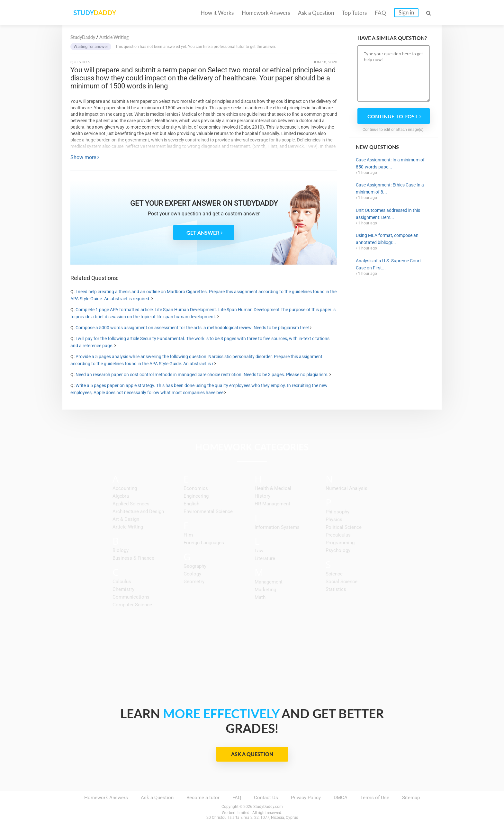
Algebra (121, 496)
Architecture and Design (138, 511)
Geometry (194, 582)
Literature (265, 558)
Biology (121, 550)
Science (334, 574)
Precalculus (338, 535)
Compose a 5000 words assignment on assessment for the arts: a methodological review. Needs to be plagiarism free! (192, 328)
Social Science (342, 582)
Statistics (336, 589)
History (262, 496)
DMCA (341, 798)
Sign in (406, 12)
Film (188, 535)
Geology (192, 574)
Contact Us (266, 798)
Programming (340, 543)
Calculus (122, 582)
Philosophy (337, 512)
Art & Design (126, 519)
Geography (195, 566)
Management (269, 582)
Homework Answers (266, 13)
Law (259, 551)
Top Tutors (354, 13)
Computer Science (132, 605)
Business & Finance (133, 558)
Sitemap (411, 798)
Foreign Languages (204, 543)
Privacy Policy (306, 798)
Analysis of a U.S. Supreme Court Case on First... (388, 264)
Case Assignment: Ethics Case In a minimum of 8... (390, 188)
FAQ (380, 13)
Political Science (344, 527)
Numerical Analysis (346, 488)
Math (260, 597)
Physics (334, 520)
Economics (196, 488)
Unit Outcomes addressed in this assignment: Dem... (388, 214)
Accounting (125, 488)
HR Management (272, 504)
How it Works (217, 13)
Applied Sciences (131, 504)
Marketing (265, 590)
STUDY (96, 13)
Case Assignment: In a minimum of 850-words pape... (390, 163)
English (191, 504)
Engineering (196, 496)
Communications (131, 597)
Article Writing (128, 527)
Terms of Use (375, 798)
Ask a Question (316, 13)
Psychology (338, 550)
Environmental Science (208, 511)
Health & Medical (273, 488)
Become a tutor (203, 798)
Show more (85, 157)
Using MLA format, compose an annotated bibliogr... (387, 239)
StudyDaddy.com (268, 807)
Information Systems (277, 527)
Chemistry (123, 589)
